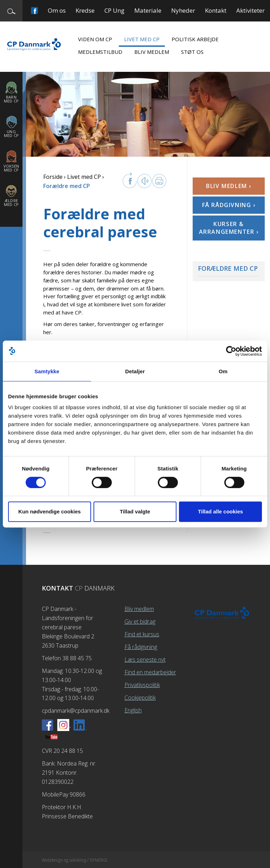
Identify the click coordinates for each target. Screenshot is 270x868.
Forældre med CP (228, 268)
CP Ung (114, 10)
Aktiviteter (250, 10)
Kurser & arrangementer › (229, 228)
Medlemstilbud (100, 52)
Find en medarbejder (150, 672)
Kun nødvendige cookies (50, 511)
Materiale (148, 10)
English (133, 710)
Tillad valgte (135, 511)
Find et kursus (142, 634)
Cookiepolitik (140, 698)
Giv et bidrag (140, 622)
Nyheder (183, 10)
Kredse (85, 10)
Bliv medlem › (229, 186)
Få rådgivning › (229, 205)
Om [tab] (223, 371)
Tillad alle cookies (220, 511)
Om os (57, 10)
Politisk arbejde (195, 39)
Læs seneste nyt (145, 660)
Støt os (192, 52)
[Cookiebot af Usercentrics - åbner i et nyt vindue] (231, 351)
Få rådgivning (141, 647)
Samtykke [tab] (47, 371)
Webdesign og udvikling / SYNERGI (75, 860)
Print (159, 181)
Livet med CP (142, 39)
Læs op (144, 181)
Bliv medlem (152, 52)
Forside (53, 177)
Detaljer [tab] (135, 371)
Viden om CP (95, 39)
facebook (130, 180)
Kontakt (216, 10)
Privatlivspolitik (142, 685)
